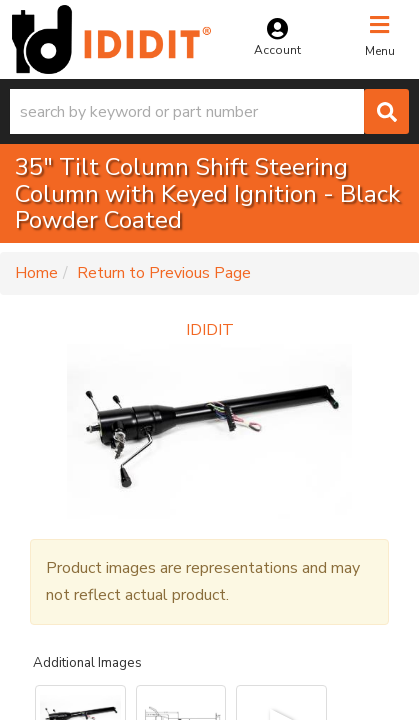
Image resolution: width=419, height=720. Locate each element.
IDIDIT (210, 330)
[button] (209, 111)
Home (36, 273)
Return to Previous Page (164, 273)
